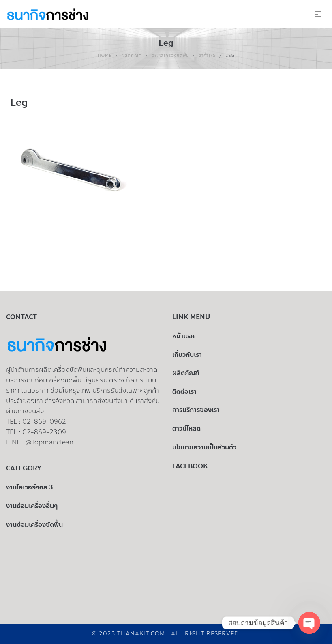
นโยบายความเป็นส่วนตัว (204, 447)
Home (105, 55)
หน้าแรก (183, 336)
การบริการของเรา (196, 410)
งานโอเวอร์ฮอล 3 (30, 487)
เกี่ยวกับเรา (187, 355)
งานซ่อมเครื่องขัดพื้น (34, 525)
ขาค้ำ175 (207, 55)
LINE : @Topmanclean (40, 442)
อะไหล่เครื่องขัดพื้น (170, 55)
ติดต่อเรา (184, 392)
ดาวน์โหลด (186, 428)
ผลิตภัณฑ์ (132, 55)
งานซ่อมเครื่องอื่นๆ (32, 506)
